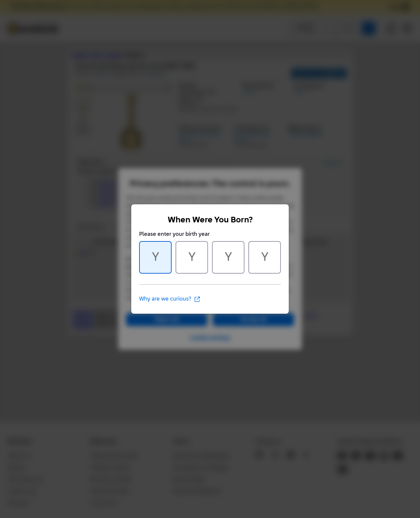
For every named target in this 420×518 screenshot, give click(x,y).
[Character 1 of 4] (155, 257)
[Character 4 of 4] (265, 257)
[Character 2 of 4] (192, 257)
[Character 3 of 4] (228, 257)
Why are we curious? (170, 299)
